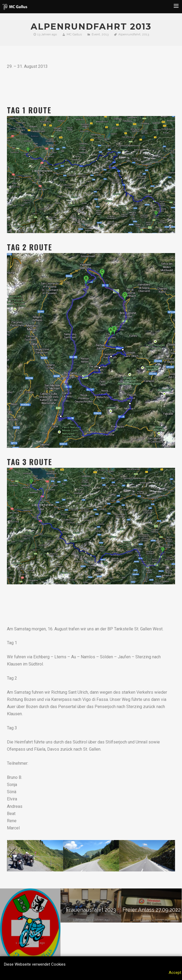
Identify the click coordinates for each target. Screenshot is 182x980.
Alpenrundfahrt (129, 34)
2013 (105, 34)
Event (96, 34)
